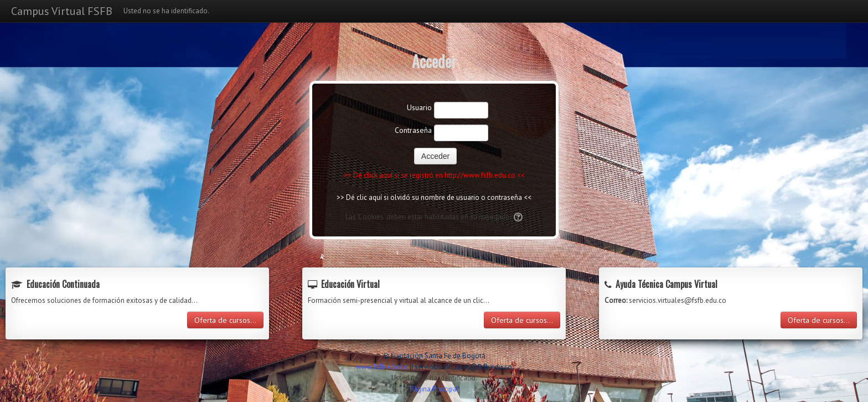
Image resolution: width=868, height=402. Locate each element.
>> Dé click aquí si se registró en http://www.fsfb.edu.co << (434, 175)
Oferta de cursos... (225, 320)
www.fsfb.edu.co (382, 367)
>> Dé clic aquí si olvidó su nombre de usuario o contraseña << (434, 197)
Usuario (419, 107)
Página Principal (434, 389)
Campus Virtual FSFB (62, 11)
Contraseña (413, 130)
